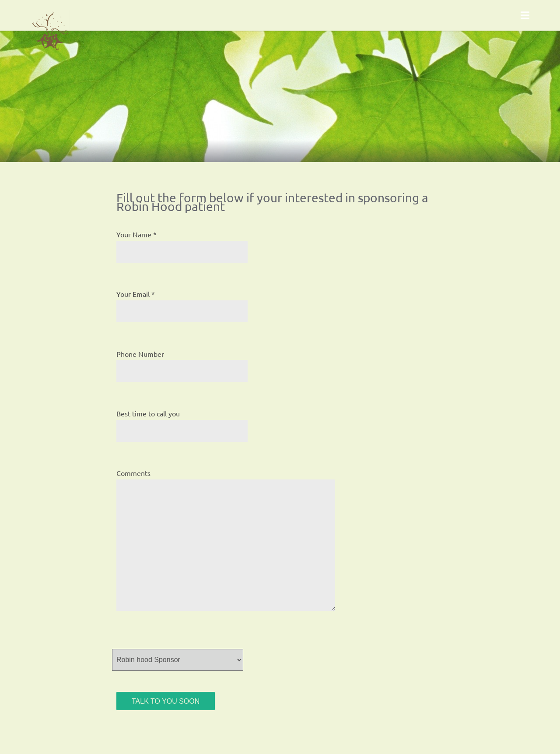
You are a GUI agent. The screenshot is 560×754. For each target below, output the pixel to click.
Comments (133, 473)
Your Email (133, 294)
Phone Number (140, 354)
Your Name (134, 234)
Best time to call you (148, 413)
